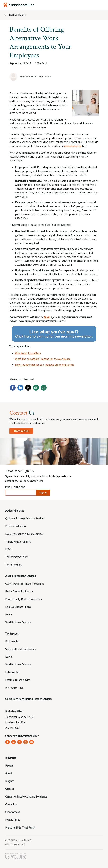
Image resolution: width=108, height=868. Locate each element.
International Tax (14, 688)
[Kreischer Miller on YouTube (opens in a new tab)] (32, 742)
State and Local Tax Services (20, 649)
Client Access (13, 812)
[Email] (36, 390)
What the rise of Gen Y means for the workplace (43, 359)
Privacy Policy (13, 820)
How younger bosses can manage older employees (45, 365)
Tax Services (12, 634)
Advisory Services (15, 511)
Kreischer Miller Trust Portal (20, 828)
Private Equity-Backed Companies (23, 599)
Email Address (16, 487)
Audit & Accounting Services (20, 576)
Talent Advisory (14, 565)
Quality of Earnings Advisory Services (25, 518)
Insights (10, 781)
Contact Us (21, 431)
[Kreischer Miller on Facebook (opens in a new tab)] (8, 742)
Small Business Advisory (18, 622)
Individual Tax (12, 672)
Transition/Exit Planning (18, 542)
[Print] (44, 390)
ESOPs (9, 549)
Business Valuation (15, 526)
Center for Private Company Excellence (26, 797)
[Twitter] (28, 390)
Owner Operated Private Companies (25, 584)
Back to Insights (18, 15)
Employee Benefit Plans (18, 607)
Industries (11, 758)
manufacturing (73, 146)
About (9, 773)
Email (47, 317)
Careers (9, 789)
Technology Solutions (17, 557)
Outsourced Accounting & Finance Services (28, 699)
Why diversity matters (28, 353)
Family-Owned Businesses (19, 592)
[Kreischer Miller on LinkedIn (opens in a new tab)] (14, 742)
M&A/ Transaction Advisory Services (24, 534)
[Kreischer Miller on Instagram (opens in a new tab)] (26, 742)
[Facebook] (13, 390)
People (9, 766)
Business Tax (12, 641)
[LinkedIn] (20, 390)
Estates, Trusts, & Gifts (18, 680)
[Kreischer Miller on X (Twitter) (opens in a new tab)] (20, 742)
